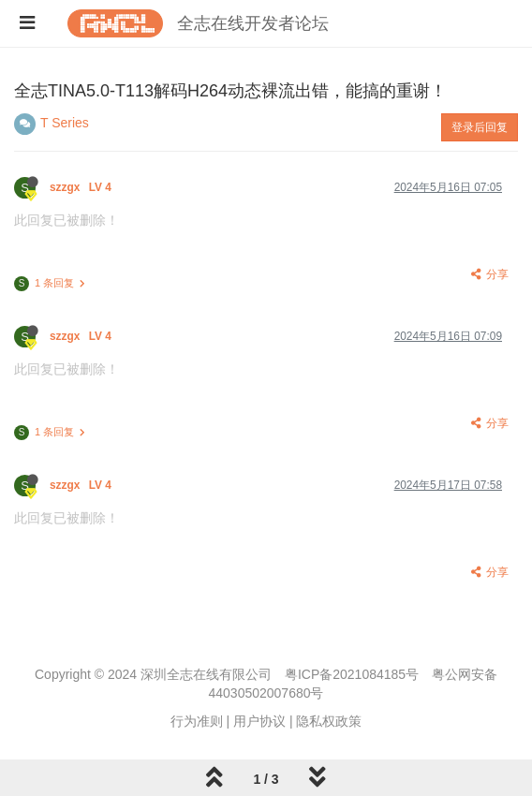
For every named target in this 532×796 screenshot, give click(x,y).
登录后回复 (480, 127)
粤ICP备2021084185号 (352, 674)
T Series (65, 123)
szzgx (82, 187)
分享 (489, 274)
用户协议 (259, 721)
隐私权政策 (329, 721)
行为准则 (197, 721)
